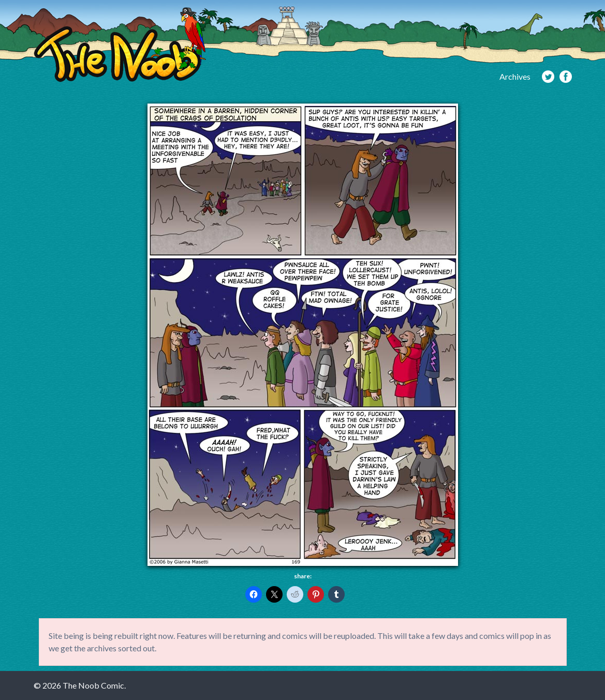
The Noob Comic (120, 45)
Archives (515, 76)
